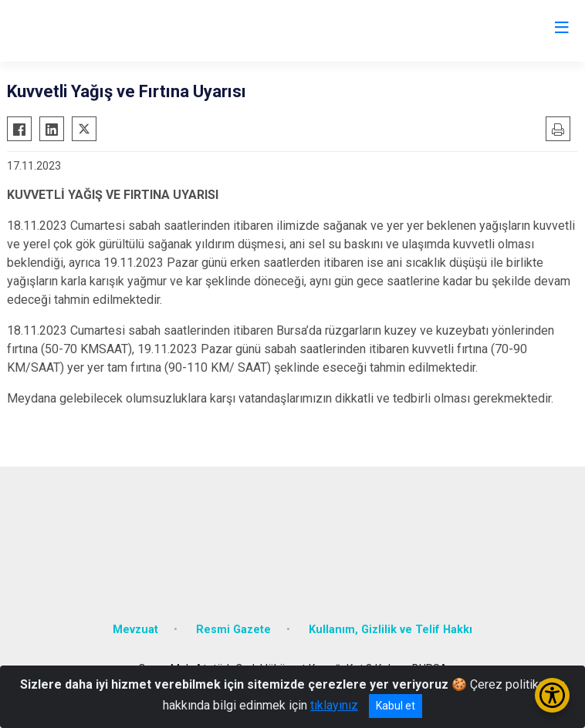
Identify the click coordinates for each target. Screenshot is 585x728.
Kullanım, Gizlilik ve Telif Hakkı (391, 630)
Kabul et (396, 706)
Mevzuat (135, 630)
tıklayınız (334, 705)
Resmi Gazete (233, 630)
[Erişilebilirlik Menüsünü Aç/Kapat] (552, 695)
